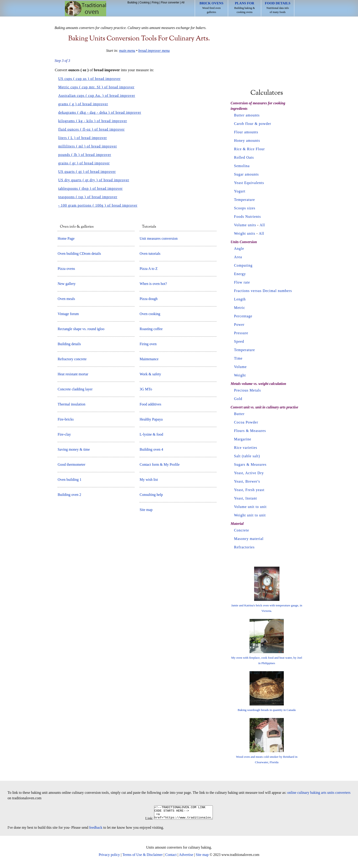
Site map (146, 510)
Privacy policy (109, 857)
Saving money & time (74, 449)
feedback (96, 830)
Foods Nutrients (247, 217)
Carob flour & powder (253, 124)
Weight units (245, 233)
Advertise (186, 857)
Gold (238, 399)
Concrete (242, 530)
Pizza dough (149, 299)
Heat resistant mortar (73, 374)
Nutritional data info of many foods (278, 8)
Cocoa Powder (246, 422)
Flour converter (170, 3)
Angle (239, 249)
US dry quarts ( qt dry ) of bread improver (94, 180)
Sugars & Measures (250, 464)
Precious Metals (247, 390)
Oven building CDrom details (79, 254)
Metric (240, 308)
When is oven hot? (153, 284)
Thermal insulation (71, 404)
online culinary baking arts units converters (319, 793)
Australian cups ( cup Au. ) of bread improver (97, 96)
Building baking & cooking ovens (245, 8)
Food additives (150, 404)
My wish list (149, 480)
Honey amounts (247, 141)
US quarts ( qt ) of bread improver (87, 172)
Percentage (243, 316)
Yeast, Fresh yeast (249, 490)
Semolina (242, 166)
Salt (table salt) (247, 456)
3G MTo (146, 389)
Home (86, 9)
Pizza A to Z (149, 269)
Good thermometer (71, 464)
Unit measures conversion (158, 238)
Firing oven (148, 344)
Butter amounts (247, 115)
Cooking (145, 3)
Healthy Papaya (151, 419)
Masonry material (249, 539)
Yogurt (240, 191)
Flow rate (242, 282)
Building (132, 3)
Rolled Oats (244, 157)
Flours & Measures (250, 431)
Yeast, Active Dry (249, 473)
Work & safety (150, 374)
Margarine (243, 439)
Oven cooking (150, 314)
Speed (239, 341)
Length (240, 299)
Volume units (245, 225)
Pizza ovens (66, 269)
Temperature (245, 200)
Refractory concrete (72, 359)
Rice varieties (246, 448)
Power (239, 325)
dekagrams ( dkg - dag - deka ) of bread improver (100, 112)
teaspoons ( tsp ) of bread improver (88, 197)
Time (238, 358)
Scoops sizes (245, 208)
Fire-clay (64, 434)
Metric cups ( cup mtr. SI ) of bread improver (96, 87)
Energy (240, 274)
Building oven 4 (151, 449)
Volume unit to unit (250, 507)
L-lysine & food (151, 434)
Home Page (66, 238)
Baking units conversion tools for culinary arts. (139, 39)
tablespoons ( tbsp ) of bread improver (90, 188)
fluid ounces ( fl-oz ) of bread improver (91, 129)
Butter (239, 414)
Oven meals (66, 299)
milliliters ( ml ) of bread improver (88, 146)
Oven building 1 (69, 480)
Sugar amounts (246, 174)
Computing (243, 265)
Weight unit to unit (250, 515)
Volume (240, 367)
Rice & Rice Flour (249, 149)
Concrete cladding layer (75, 389)
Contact (171, 857)
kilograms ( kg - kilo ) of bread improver (93, 121)
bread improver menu (154, 51)
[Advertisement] (267, 54)
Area (238, 257)
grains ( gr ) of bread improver (84, 163)
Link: (146, 821)
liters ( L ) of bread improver (83, 138)
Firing (155, 3)
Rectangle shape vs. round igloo (81, 329)
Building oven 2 (69, 495)
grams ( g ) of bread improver (83, 104)
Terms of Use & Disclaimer (143, 857)
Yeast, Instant (245, 498)
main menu (127, 51)
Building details (69, 344)
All (183, 3)
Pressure (241, 333)
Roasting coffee (151, 329)
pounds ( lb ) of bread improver (85, 155)
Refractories (244, 547)
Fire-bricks (66, 419)
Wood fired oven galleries (212, 8)
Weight (240, 375)
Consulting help (151, 495)
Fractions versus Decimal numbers (263, 291)
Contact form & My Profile (159, 464)
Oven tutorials (150, 254)
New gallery (67, 284)
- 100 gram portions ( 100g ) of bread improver (98, 205)
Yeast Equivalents (249, 183)
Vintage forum (68, 314)
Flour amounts (246, 132)
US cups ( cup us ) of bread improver (89, 79)
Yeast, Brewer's (247, 481)
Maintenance (149, 359)
